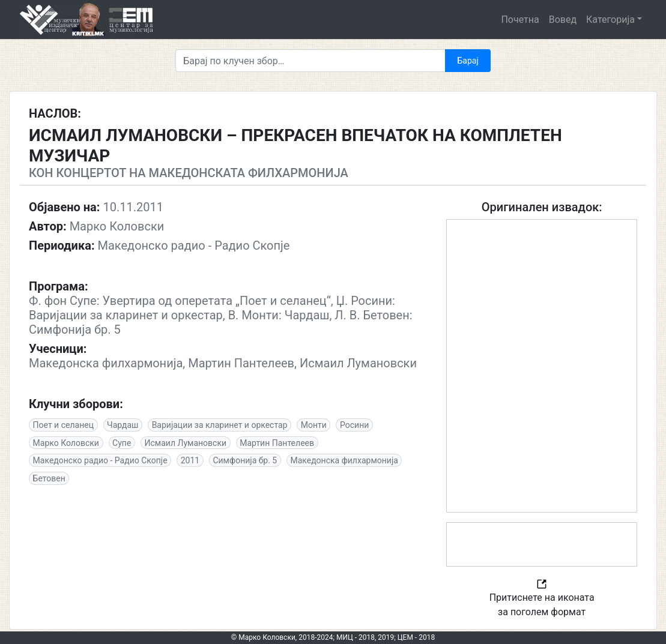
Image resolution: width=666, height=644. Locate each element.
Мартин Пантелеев (277, 443)
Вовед (563, 20)
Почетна (520, 20)
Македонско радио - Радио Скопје (100, 460)
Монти (314, 425)
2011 (190, 460)
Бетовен (49, 478)
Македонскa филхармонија (344, 460)
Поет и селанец (63, 425)
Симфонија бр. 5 (245, 460)
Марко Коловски (66, 443)
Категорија (610, 20)
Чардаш (123, 425)
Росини (354, 425)
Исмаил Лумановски (186, 443)
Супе (122, 443)
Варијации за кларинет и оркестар (220, 425)
